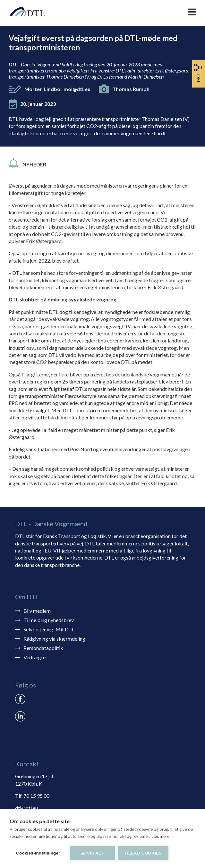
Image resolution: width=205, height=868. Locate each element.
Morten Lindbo (57, 89)
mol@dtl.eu (77, 89)
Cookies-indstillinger (38, 853)
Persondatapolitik (43, 648)
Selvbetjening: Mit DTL (49, 629)
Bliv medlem (37, 611)
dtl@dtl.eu (26, 808)
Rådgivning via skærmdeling (54, 639)
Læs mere (160, 836)
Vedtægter (35, 657)
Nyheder (34, 164)
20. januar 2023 (38, 104)
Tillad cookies (143, 853)
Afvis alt (92, 853)
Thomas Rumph (131, 89)
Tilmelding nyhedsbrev (49, 620)
